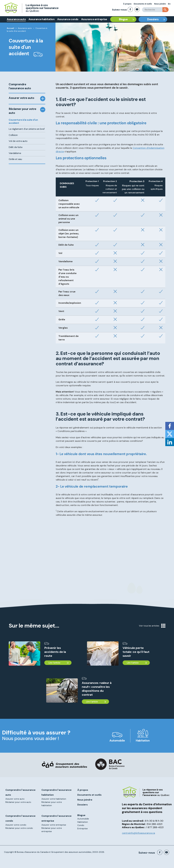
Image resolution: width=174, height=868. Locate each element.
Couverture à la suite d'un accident (23, 121)
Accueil (10, 28)
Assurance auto (16, 19)
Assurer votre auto (21, 98)
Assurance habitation (42, 19)
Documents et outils (143, 4)
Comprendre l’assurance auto (20, 86)
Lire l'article (54, 663)
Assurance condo (68, 19)
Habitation (143, 741)
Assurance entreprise (94, 19)
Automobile (117, 741)
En (169, 4)
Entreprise (83, 828)
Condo (81, 825)
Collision (13, 135)
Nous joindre (160, 4)
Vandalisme (15, 153)
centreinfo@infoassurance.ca (138, 833)
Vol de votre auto (18, 141)
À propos (127, 4)
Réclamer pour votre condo (19, 828)
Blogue (123, 19)
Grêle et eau (15, 159)
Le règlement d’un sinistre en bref (27, 129)
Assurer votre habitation (54, 799)
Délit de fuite (15, 147)
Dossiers (153, 19)
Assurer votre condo (16, 825)
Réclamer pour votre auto (22, 111)
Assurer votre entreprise (54, 825)
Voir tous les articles (152, 626)
